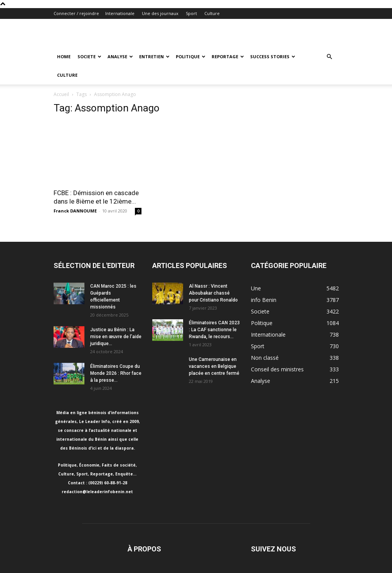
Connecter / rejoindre (76, 13)
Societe (89, 56)
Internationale (120, 13)
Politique (191, 56)
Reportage (228, 56)
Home (64, 56)
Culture (212, 13)
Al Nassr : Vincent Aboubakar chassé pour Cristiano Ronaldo (213, 293)
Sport (191, 13)
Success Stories (273, 56)
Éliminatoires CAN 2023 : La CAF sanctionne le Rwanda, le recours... (214, 330)
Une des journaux (160, 13)
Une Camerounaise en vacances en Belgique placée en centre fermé (214, 366)
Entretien (154, 56)
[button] (330, 57)
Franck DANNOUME (75, 211)
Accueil (61, 94)
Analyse (120, 56)
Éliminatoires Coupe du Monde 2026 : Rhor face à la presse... (116, 373)
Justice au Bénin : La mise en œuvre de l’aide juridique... (116, 337)
